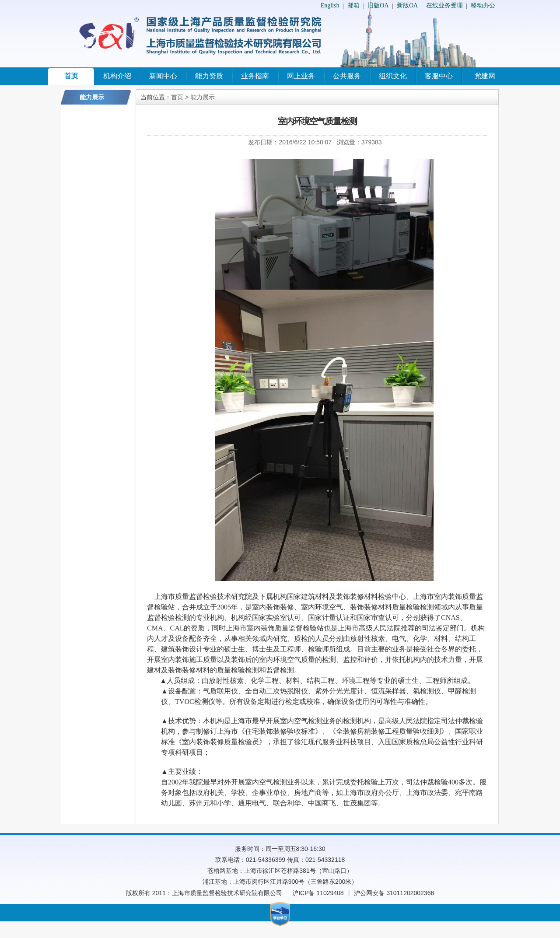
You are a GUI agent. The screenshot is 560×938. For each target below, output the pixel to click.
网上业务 (301, 76)
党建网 (485, 76)
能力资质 (209, 76)
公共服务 (347, 76)
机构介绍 (117, 76)
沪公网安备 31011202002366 (394, 893)
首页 (71, 76)
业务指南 (255, 76)
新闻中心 (163, 76)
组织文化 (393, 76)
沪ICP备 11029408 (318, 893)
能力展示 (203, 97)
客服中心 (439, 76)
